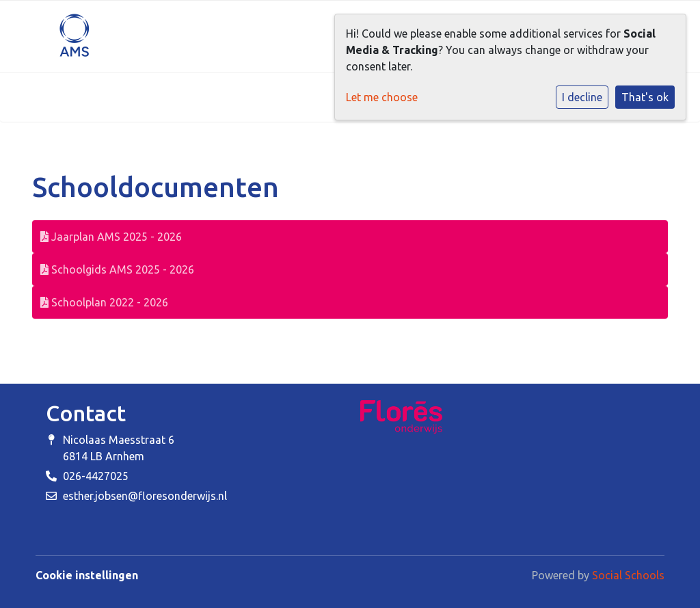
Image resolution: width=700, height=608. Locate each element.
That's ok (645, 97)
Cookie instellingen (87, 575)
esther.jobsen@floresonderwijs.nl (145, 496)
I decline (582, 97)
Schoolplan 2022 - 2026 (104, 302)
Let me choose (382, 97)
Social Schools (628, 575)
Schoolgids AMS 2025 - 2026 (117, 269)
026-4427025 (96, 476)
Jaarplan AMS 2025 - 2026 (111, 237)
